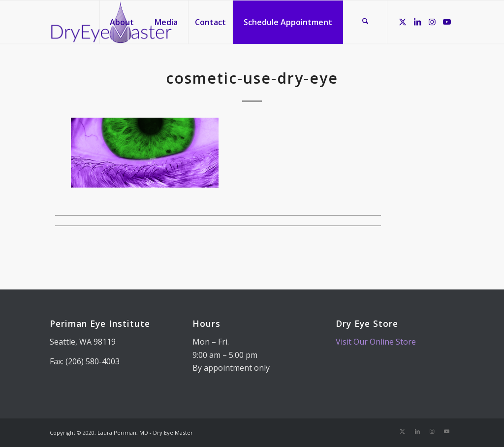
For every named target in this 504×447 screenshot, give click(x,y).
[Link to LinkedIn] (417, 22)
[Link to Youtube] (447, 22)
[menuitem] (122, 22)
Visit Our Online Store (376, 342)
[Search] (365, 22)
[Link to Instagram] (432, 22)
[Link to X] (403, 22)
